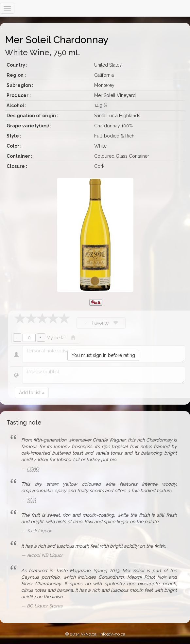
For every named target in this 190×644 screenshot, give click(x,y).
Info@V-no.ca (112, 634)
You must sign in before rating (103, 355)
